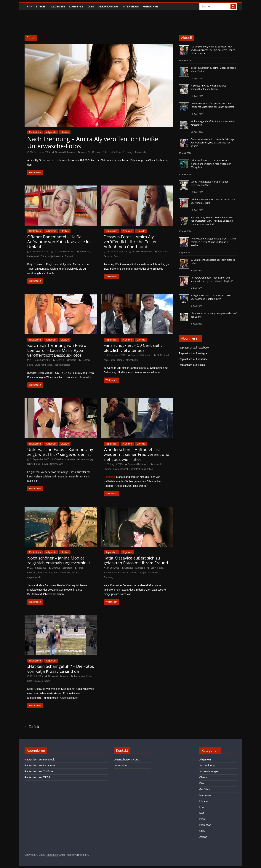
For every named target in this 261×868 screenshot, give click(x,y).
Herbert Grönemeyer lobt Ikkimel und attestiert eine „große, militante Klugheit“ (212, 279)
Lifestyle (76, 7)
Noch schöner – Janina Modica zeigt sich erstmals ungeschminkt (59, 560)
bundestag (79, 676)
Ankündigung (108, 7)
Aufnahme (85, 252)
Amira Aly (86, 152)
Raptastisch (36, 7)
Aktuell (157, 464)
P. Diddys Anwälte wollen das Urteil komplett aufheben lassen (209, 87)
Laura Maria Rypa (43, 365)
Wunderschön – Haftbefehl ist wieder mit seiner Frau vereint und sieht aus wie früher (136, 454)
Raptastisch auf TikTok (192, 365)
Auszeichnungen (209, 771)
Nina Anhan (147, 469)
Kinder (133, 573)
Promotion (205, 825)
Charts (203, 777)
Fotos (105, 152)
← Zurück (32, 727)
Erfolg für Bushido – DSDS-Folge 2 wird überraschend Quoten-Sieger (211, 297)
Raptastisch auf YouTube (193, 359)
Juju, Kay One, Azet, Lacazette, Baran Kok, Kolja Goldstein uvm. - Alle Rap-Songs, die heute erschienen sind (212, 221)
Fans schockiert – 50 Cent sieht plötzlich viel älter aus (133, 348)
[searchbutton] (233, 7)
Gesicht (124, 469)
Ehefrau (108, 469)
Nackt (47, 681)
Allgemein (57, 7)
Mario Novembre (62, 573)
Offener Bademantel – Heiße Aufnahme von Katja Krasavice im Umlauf (59, 242)
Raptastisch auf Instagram (194, 353)
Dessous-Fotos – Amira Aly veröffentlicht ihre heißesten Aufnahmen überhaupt (131, 242)
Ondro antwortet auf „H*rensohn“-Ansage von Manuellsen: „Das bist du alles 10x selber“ (212, 143)
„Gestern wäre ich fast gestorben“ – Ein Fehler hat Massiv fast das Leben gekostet (212, 105)
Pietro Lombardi (62, 365)
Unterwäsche (57, 464)
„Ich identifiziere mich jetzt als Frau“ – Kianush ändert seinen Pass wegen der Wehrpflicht (211, 164)
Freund (107, 573)
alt (168, 355)
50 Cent (161, 355)
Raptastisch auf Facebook (194, 348)
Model (75, 573)
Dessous (97, 152)
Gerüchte (151, 7)
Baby (153, 568)
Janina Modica (45, 573)
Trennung (127, 152)
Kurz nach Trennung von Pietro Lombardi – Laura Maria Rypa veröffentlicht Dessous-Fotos (57, 350)
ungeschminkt (34, 577)
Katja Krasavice (56, 256)
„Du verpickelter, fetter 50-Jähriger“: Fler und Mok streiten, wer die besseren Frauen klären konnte (213, 50)
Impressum (120, 765)
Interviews (131, 7)
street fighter (132, 360)
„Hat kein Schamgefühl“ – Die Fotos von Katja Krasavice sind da (61, 669)
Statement (153, 573)
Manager (142, 573)
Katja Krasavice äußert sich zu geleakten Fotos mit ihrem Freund (136, 560)
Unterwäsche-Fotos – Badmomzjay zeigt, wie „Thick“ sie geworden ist (60, 452)
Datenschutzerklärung (127, 760)
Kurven (45, 464)
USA (202, 831)
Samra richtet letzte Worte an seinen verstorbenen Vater (210, 183)
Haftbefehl (135, 469)
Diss (91, 7)
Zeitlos (203, 837)
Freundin (32, 573)
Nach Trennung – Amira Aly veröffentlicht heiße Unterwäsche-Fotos (93, 142)
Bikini (30, 464)
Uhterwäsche (140, 152)
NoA (202, 813)
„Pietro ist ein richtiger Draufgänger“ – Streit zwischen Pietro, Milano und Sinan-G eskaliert (213, 242)
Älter (106, 360)
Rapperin (69, 256)
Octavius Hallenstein (65, 152)
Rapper (121, 360)
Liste (202, 807)
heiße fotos (115, 152)
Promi (203, 819)
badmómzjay (87, 459)
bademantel (33, 256)
